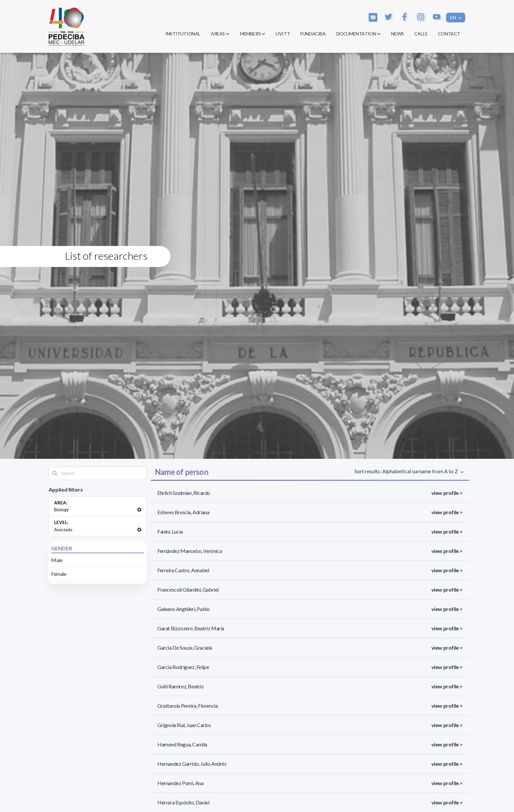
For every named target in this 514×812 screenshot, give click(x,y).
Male (57, 560)
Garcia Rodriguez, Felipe (183, 667)
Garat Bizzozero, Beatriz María (191, 628)
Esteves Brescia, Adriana (183, 512)
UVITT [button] (283, 34)
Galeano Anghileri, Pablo (183, 609)
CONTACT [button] (449, 34)
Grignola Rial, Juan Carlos (184, 725)
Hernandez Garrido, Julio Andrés (192, 764)
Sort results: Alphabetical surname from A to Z (407, 471)
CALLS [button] (421, 34)
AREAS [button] (220, 34)
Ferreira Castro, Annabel (183, 570)
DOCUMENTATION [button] (359, 34)
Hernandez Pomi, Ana (180, 783)
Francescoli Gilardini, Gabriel (188, 589)
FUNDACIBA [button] (313, 34)
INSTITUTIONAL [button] (183, 34)
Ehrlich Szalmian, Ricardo (184, 493)
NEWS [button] (397, 34)
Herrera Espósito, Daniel (183, 802)
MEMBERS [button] (253, 34)
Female (59, 574)
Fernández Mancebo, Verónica (190, 551)
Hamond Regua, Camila (182, 744)
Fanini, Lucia (170, 531)
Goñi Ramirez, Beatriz (181, 686)
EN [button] (454, 18)
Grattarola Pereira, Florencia (188, 706)
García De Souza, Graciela (185, 648)
